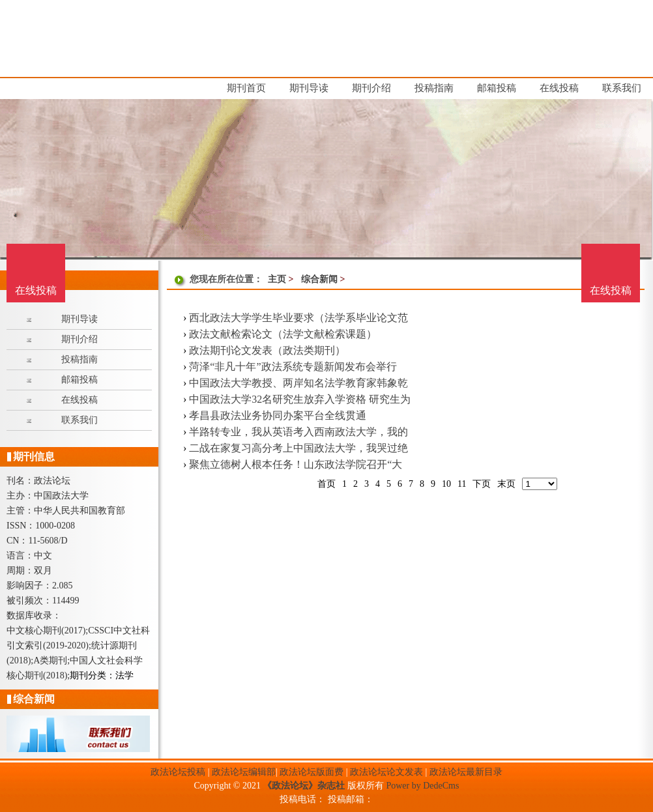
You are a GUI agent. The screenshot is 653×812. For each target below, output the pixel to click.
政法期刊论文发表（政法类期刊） (267, 350)
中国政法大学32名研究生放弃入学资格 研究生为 (300, 399)
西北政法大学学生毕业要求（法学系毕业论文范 (298, 318)
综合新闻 (319, 279)
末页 (506, 484)
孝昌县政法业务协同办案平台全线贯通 (278, 415)
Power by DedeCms (422, 786)
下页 (482, 484)
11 (462, 484)
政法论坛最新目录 (466, 772)
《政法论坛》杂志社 (304, 786)
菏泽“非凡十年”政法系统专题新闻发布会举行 (293, 367)
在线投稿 (611, 290)
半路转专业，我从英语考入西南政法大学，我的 (298, 432)
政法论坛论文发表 (386, 772)
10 (446, 484)
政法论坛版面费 (312, 772)
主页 (277, 279)
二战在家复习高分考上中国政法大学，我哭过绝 (298, 448)
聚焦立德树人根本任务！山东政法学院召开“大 (296, 464)
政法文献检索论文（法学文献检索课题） (283, 334)
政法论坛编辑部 (244, 772)
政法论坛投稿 (178, 772)
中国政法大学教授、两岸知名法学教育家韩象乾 (298, 383)
